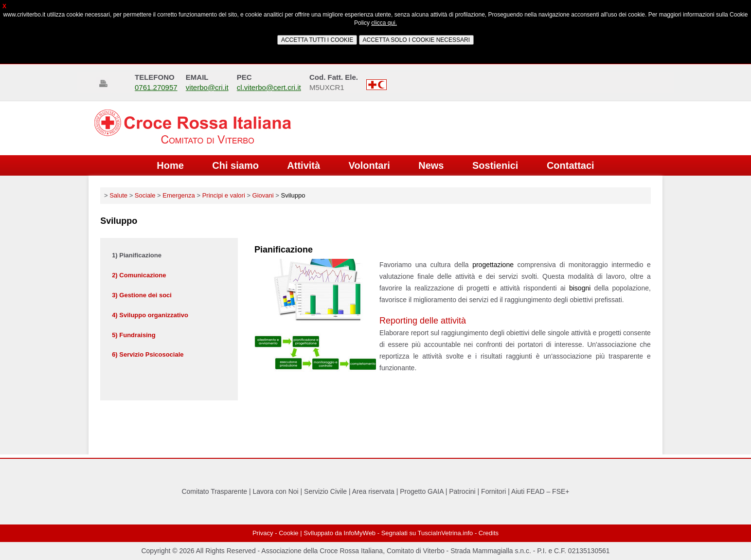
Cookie (288, 533)
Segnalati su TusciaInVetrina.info (427, 533)
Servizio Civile (325, 491)
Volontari (369, 165)
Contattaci (571, 165)
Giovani (263, 195)
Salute (118, 195)
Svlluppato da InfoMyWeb (340, 533)
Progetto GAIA (422, 491)
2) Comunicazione (139, 275)
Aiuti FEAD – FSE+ (540, 491)
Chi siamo (235, 165)
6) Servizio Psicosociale (148, 354)
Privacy (263, 533)
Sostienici (495, 165)
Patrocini (462, 491)
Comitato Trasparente (214, 491)
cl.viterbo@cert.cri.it (269, 87)
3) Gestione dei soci (142, 295)
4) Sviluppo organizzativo (150, 315)
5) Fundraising (134, 335)
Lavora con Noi (276, 491)
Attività (304, 165)
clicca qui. (384, 23)
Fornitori (493, 491)
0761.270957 (156, 87)
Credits (489, 533)
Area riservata (373, 491)
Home (170, 165)
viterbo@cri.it (207, 87)
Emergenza (179, 195)
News (431, 165)
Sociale (145, 195)
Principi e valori (224, 195)
